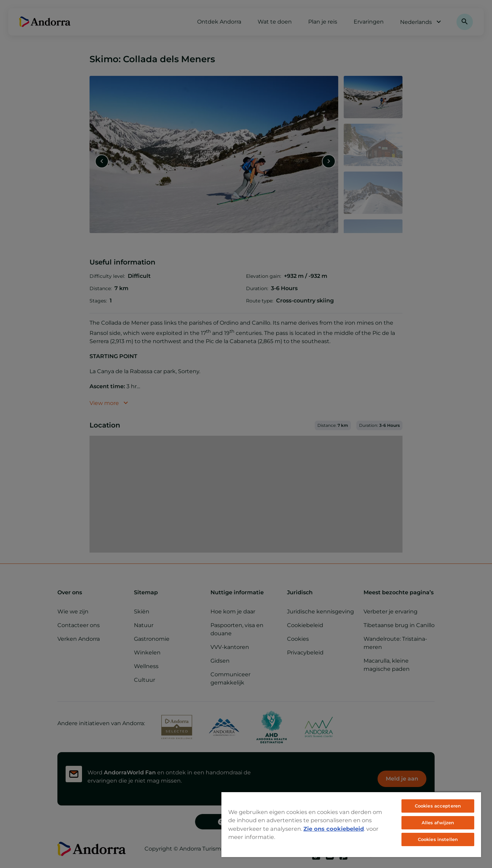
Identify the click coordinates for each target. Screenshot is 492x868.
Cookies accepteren (438, 806)
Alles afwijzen (438, 823)
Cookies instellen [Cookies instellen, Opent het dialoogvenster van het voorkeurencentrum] (438, 839)
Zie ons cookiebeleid (334, 829)
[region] (351, 824)
